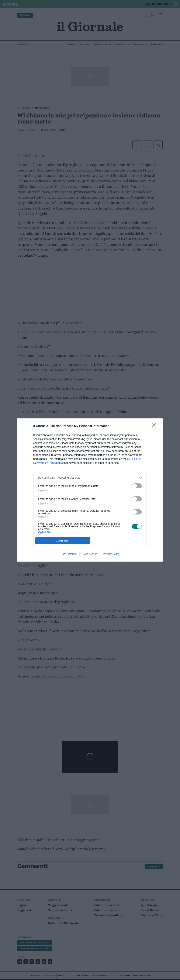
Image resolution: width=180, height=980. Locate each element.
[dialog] (90, 490)
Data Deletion (69, 554)
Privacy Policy (111, 554)
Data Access (90, 554)
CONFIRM (63, 541)
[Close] (155, 426)
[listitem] (90, 478)
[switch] (137, 486)
